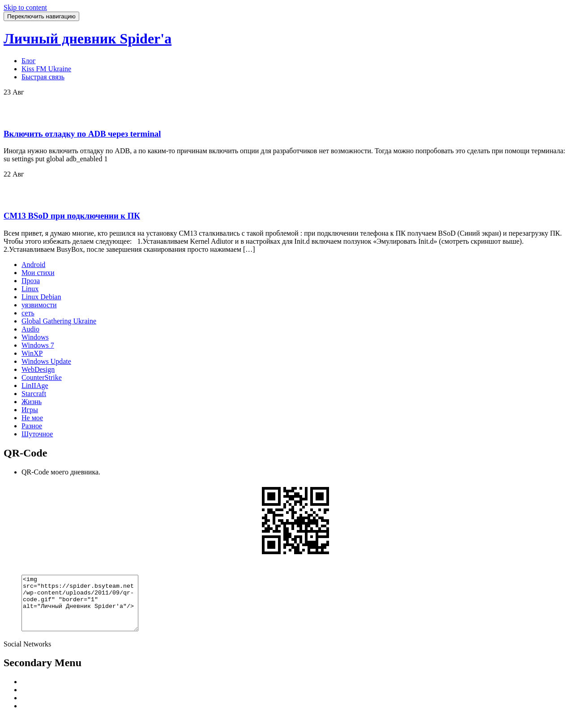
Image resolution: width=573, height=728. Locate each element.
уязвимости (39, 305)
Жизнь (32, 402)
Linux (30, 289)
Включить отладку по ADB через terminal (82, 134)
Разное (32, 426)
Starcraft (34, 394)
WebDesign (38, 369)
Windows (35, 337)
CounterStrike (42, 377)
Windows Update (46, 361)
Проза (31, 281)
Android (33, 265)
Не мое (32, 418)
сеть (28, 313)
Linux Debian (41, 297)
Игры (30, 410)
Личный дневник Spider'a (88, 39)
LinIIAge (35, 386)
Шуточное (37, 434)
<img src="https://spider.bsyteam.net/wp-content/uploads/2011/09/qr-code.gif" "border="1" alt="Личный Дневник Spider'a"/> (87, 608)
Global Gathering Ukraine (59, 321)
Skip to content (25, 7)
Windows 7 (38, 345)
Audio (30, 329)
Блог (29, 61)
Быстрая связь (43, 77)
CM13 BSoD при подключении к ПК (72, 216)
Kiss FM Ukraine (46, 69)
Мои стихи (38, 273)
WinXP (32, 353)
